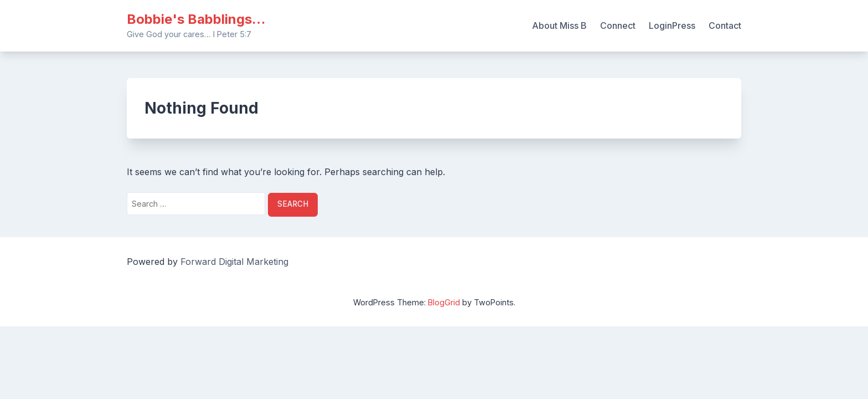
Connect (618, 25)
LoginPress (672, 25)
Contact (725, 25)
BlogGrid (444, 302)
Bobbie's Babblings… (196, 19)
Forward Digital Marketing (234, 262)
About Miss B (559, 25)
